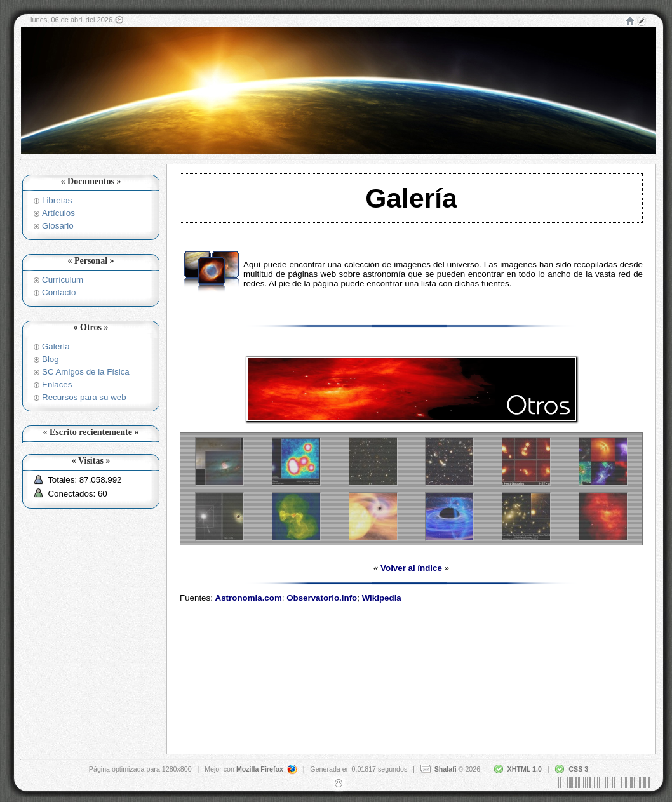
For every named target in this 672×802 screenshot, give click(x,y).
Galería (56, 346)
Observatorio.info (322, 598)
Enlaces (57, 384)
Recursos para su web (84, 397)
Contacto (59, 292)
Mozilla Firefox (260, 768)
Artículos (58, 213)
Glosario (58, 226)
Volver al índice (411, 568)
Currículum (63, 280)
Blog (50, 359)
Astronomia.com (249, 598)
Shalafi (446, 768)
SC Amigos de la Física (86, 372)
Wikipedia (382, 598)
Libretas (57, 200)
